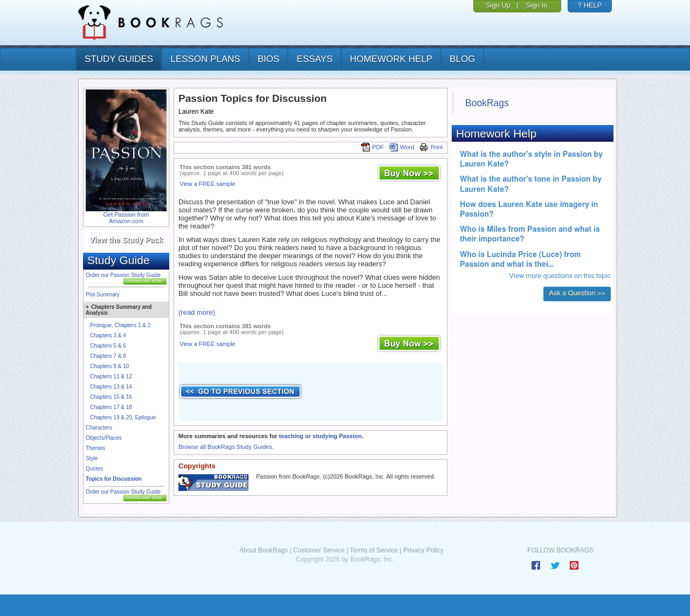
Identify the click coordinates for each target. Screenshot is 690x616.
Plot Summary (103, 295)
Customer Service (319, 550)
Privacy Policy (423, 550)
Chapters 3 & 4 (108, 335)
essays (315, 59)
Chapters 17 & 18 (111, 407)
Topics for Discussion (114, 479)
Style (92, 458)
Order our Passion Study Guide (123, 275)
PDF (372, 147)
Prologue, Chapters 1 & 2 (120, 325)
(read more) (197, 312)
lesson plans (205, 59)
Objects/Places (104, 438)
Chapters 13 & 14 (111, 387)
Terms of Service (374, 550)
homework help (391, 59)
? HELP (590, 5)
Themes (95, 448)
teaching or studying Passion (320, 436)
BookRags (487, 103)
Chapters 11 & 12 (111, 376)
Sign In (536, 5)
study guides (119, 59)
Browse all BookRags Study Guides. (226, 447)
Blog (462, 59)
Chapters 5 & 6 (108, 346)
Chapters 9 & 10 (109, 366)
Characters (99, 428)
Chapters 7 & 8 (108, 356)
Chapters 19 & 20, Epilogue (123, 417)
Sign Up (498, 5)
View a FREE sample (208, 184)
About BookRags (264, 550)
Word (402, 147)
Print (431, 147)
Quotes (94, 469)
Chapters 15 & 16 (111, 397)
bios (269, 59)
